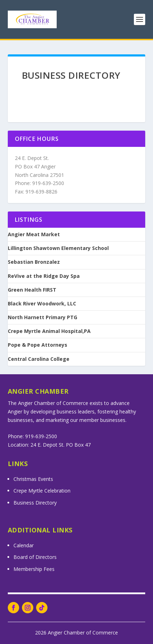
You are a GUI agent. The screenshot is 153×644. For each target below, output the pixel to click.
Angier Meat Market (34, 234)
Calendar (24, 545)
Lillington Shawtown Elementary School (58, 248)
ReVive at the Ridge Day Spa (44, 276)
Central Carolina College (39, 359)
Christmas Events (33, 479)
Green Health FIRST (32, 290)
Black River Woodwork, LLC (42, 304)
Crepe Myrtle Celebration (42, 491)
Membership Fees (34, 569)
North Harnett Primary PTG (42, 317)
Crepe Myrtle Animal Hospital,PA (49, 331)
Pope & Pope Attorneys (38, 345)
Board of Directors (35, 557)
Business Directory (35, 503)
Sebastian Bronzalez (34, 262)
